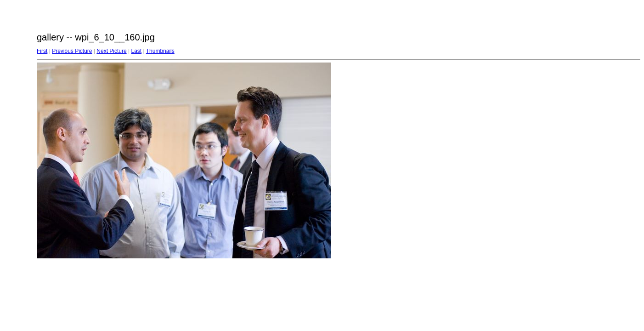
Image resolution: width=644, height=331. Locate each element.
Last (136, 51)
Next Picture (111, 51)
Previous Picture (72, 51)
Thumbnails (160, 51)
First (42, 51)
